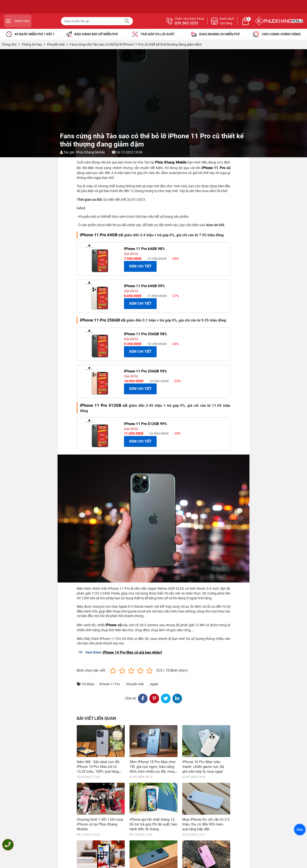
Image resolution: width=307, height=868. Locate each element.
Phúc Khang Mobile (90, 152)
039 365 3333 (238, 23)
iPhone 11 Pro (110, 684)
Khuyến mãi (135, 684)
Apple (154, 684)
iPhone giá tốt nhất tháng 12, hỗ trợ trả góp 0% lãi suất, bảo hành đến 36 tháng (153, 824)
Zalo (300, 829)
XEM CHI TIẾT (140, 266)
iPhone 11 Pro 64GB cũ (101, 235)
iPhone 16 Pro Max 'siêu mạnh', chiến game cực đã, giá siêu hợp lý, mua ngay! (203, 767)
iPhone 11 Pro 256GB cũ (103, 320)
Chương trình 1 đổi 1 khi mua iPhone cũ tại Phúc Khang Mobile (100, 824)
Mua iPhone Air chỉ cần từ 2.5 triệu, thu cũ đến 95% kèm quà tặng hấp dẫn (206, 824)
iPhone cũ (114, 625)
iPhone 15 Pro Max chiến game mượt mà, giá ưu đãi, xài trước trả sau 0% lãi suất (152, 850)
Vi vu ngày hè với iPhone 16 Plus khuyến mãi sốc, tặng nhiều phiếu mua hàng (204, 850)
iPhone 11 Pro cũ (216, 168)
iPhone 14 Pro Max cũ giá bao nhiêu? (132, 652)
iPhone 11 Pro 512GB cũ (104, 405)
